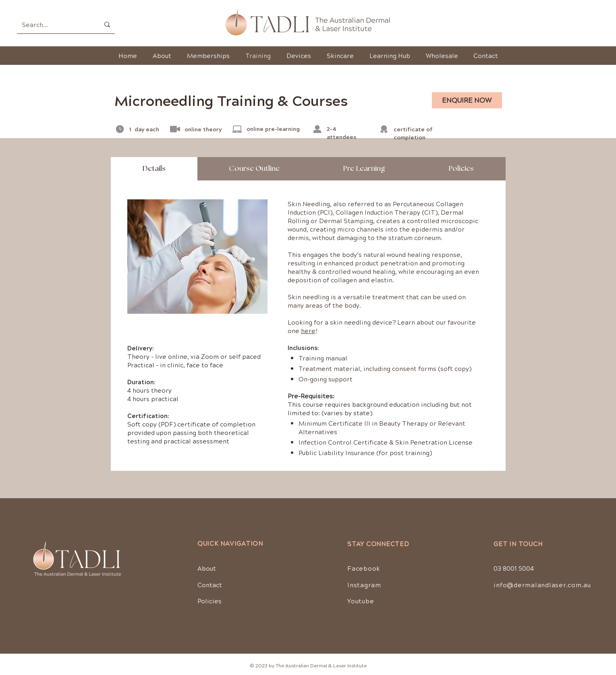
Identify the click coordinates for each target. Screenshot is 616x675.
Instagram (364, 585)
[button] (340, 56)
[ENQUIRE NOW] (467, 100)
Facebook (364, 568)
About (207, 568)
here (308, 330)
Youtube (361, 601)
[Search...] (55, 24)
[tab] (154, 169)
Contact (210, 585)
